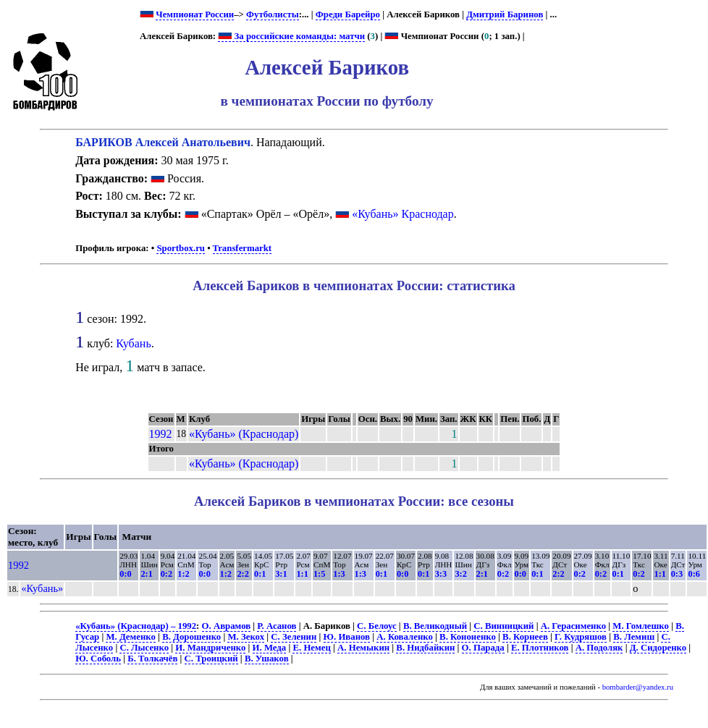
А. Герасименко (573, 626)
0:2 (167, 574)
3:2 (460, 574)
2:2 (243, 574)
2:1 (146, 574)
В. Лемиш (634, 637)
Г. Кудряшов (581, 637)
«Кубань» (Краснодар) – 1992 (136, 626)
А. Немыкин (363, 648)
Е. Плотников (540, 648)
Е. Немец (311, 648)
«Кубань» (42, 588)
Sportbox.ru (180, 248)
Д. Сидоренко (658, 648)
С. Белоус (377, 626)
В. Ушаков (267, 659)
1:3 (339, 574)
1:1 (302, 574)
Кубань (133, 343)
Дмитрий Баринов (505, 14)
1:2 (183, 574)
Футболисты (273, 14)
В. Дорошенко (191, 637)
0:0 (125, 574)
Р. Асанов (277, 626)
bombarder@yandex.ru (638, 687)
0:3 (677, 574)
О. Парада (483, 648)
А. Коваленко (405, 637)
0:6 (694, 574)
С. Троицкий (211, 659)
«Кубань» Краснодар (403, 214)
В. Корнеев (525, 637)
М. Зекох (246, 637)
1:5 (319, 574)
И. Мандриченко (210, 648)
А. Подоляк (599, 648)
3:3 (441, 574)
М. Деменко (131, 637)
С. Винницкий (503, 626)
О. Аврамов (227, 626)
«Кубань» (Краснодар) (244, 434)
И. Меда (270, 648)
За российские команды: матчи (291, 36)
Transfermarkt (243, 248)
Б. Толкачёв (152, 659)
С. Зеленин (294, 637)
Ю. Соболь (98, 659)
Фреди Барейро (348, 14)
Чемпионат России (195, 14)
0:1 (260, 574)
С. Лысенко (144, 648)
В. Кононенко (468, 637)
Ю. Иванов (347, 637)
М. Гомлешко (641, 626)
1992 (161, 434)
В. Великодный (435, 626)
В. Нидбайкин (425, 648)
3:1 (281, 574)
